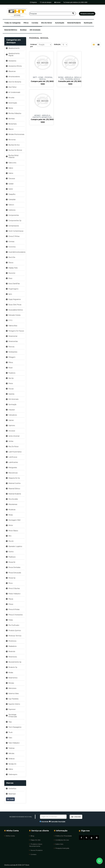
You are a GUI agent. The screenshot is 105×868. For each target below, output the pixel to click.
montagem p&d (15, 520)
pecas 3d (12, 562)
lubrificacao (13, 457)
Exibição (57, 44)
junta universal (14, 436)
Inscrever (45, 822)
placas (11, 599)
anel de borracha (15, 82)
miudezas (12, 510)
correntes (12, 247)
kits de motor (47, 23)
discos (11, 263)
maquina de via (14, 478)
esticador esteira (14, 315)
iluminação (88, 23)
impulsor (12, 410)
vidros (11, 769)
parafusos (12, 557)
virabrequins (13, 774)
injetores (12, 425)
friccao (11, 389)
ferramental (13, 336)
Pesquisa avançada (62, 848)
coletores (12, 210)
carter (11, 189)
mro (10, 536)
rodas (11, 673)
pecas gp (12, 578)
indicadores (13, 415)
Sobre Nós (59, 844)
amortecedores (14, 77)
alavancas (12, 71)
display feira (13, 268)
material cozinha (14, 483)
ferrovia (11, 347)
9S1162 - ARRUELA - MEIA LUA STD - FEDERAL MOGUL (68, 78)
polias (11, 620)
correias (35, 23)
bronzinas (12, 140)
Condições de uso (61, 840)
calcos (11, 173)
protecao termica (15, 636)
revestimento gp (15, 662)
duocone (12, 273)
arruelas (11, 98)
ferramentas (13, 341)
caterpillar (12, 200)
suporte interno (14, 704)
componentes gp (15, 221)
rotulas (11, 683)
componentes (14, 215)
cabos (11, 168)
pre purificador (14, 625)
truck (10, 732)
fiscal (10, 368)
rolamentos (13, 678)
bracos (11, 129)
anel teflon (13, 87)
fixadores (12, 373)
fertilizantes (13, 352)
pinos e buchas (14, 588)
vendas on (12, 764)
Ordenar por (34, 45)
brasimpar (12, 794)
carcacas (12, 178)
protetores (12, 641)
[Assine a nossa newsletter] (53, 817)
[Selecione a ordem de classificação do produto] (44, 45)
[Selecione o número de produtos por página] (64, 45)
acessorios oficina (15, 66)
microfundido (13, 499)
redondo (12, 651)
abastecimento (14, 48)
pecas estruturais (15, 573)
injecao (11, 420)
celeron (11, 205)
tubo (10, 738)
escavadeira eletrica (16, 310)
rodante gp (13, 667)
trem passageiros (15, 727)
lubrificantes (13, 462)
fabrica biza (13, 326)
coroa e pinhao (14, 236)
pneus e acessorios (16, 615)
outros (11, 552)
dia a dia (12, 257)
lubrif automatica (15, 452)
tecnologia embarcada (13, 716)
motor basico (13, 531)
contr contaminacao (16, 231)
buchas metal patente (13, 156)
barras (11, 108)
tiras (10, 722)
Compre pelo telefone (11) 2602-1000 (75, 2)
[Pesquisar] (53, 14)
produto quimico (15, 630)
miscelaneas (13, 504)
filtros (26, 23)
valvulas (11, 753)
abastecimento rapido (14, 55)
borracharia (13, 124)
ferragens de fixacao (16, 331)
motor (11, 525)
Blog (32, 836)
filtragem (12, 357)
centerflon (12, 789)
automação (60, 23)
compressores (14, 226)
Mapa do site (35, 840)
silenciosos (12, 688)
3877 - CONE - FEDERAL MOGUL (43, 78)
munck (11, 541)
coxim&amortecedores (17, 252)
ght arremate (35, 30)
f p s (10, 320)
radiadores (13, 646)
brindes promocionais (16, 134)
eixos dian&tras (14, 284)
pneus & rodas (14, 609)
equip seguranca (15, 299)
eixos (10, 278)
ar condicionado (14, 92)
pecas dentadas (14, 567)
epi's (10, 294)
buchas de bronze (15, 150)
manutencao (13, 473)
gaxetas (11, 394)
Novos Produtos (36, 850)
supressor (12, 709)
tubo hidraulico (14, 743)
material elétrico (11, 30)
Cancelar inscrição (58, 822)
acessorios (12, 61)
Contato (33, 854)
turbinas (11, 748)
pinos (11, 583)
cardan (11, 184)
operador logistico (15, 546)
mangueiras (13, 468)
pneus (11, 604)
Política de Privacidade (63, 836)
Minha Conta (10, 836)
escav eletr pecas (15, 305)
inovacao (12, 431)
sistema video (14, 694)
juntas (11, 441)
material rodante (74, 23)
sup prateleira (13, 699)
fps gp (11, 378)
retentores (13, 657)
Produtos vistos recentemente (36, 845)
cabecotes (12, 163)
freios (11, 383)
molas (11, 515)
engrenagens (13, 289)
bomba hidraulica (15, 113)
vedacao (12, 759)
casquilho (12, 194)
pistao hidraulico (14, 594)
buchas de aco (14, 145)
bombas (23, 30)
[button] (12, 23)
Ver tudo (10, 799)
